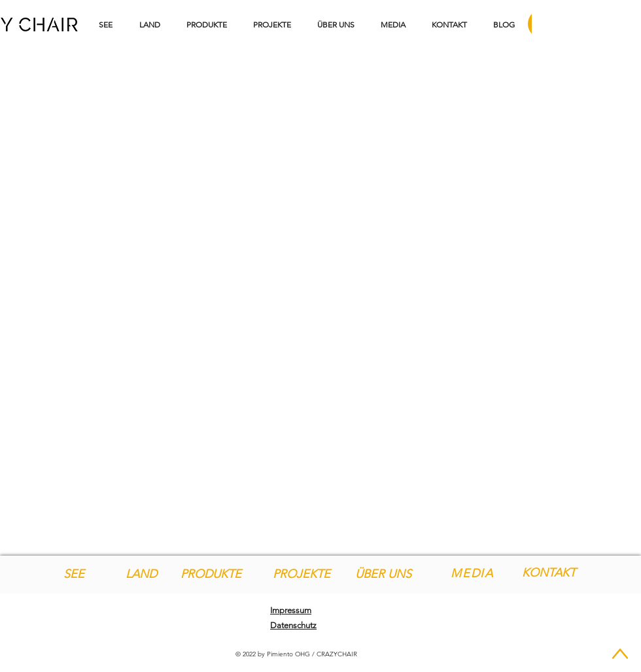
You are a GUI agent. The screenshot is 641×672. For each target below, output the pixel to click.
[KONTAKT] (548, 573)
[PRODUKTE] (211, 574)
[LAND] (141, 574)
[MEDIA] (474, 573)
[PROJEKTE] (301, 574)
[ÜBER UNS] (383, 574)
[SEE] (74, 574)
